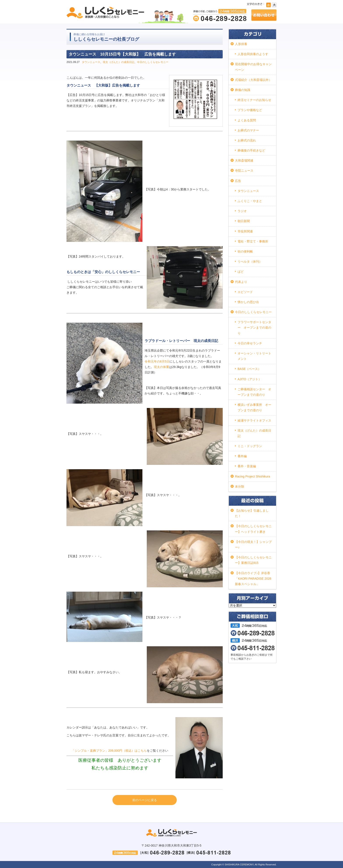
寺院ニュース (244, 171)
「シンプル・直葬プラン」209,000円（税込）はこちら (109, 751)
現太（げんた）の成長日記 (119, 62)
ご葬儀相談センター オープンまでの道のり (254, 392)
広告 (238, 181)
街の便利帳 (245, 251)
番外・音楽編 (247, 466)
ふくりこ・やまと (250, 201)
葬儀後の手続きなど (251, 150)
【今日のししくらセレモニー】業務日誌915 (253, 560)
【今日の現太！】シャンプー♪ (253, 545)
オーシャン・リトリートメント (254, 356)
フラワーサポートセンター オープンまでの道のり (254, 328)
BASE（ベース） (249, 369)
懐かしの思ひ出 (248, 302)
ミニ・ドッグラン (250, 446)
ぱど (241, 272)
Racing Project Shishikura (252, 476)
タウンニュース (91, 62)
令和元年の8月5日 (157, 361)
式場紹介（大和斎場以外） (253, 80)
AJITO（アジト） (249, 379)
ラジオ (242, 211)
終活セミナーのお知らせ (254, 100)
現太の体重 (161, 367)
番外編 (242, 456)
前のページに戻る (145, 800)
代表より (241, 282)
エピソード (245, 292)
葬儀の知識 (243, 90)
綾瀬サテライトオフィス (254, 420)
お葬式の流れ (247, 140)
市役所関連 (245, 231)
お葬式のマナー (248, 130)
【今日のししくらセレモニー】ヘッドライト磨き (253, 529)
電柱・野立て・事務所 (253, 241)
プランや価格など (250, 110)
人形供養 (241, 44)
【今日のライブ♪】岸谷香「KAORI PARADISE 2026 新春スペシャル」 (253, 579)
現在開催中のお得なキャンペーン (253, 67)
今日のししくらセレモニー (153, 62)
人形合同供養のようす (253, 54)
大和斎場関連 (244, 160)
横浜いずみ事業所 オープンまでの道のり (254, 407)
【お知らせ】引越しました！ (252, 513)
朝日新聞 (244, 221)
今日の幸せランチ (250, 343)
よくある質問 (247, 120)
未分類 (240, 486)
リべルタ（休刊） (250, 261)
